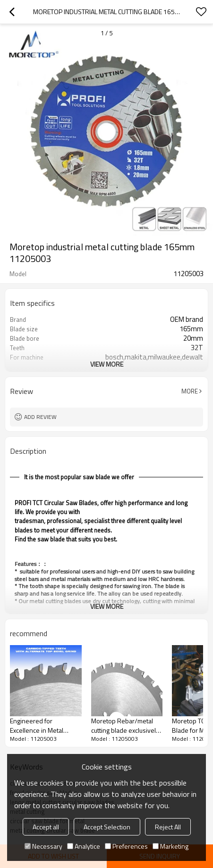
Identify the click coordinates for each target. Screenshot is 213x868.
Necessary (43, 846)
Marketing (170, 846)
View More (107, 364)
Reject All (168, 827)
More (190, 391)
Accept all (46, 827)
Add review (40, 417)
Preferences (126, 846)
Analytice (84, 846)
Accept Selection (107, 827)
